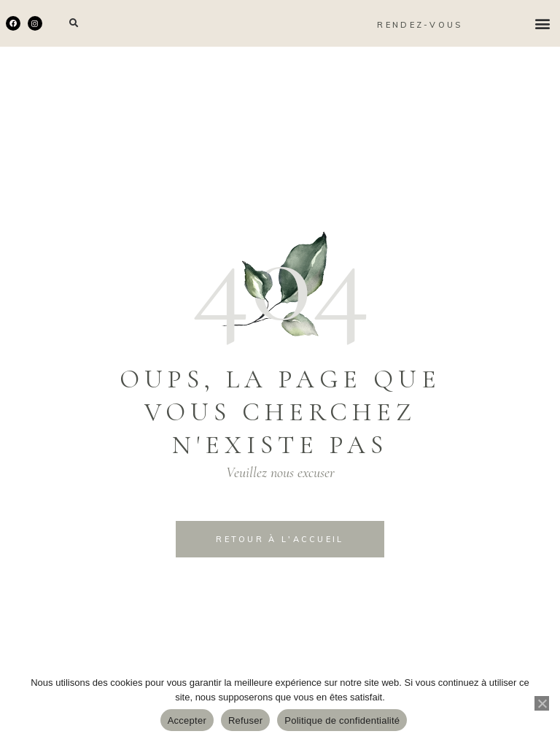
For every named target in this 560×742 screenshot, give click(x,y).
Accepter (187, 720)
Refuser (245, 720)
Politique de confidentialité (342, 720)
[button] (74, 24)
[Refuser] (542, 703)
